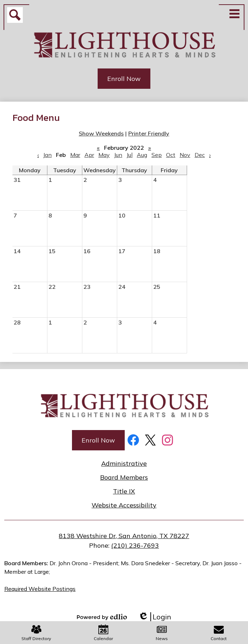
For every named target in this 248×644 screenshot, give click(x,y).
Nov (185, 155)
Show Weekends (101, 133)
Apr (89, 155)
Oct (171, 155)
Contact (219, 633)
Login (155, 617)
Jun (118, 155)
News (162, 633)
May (104, 155)
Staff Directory (36, 633)
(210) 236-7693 (135, 545)
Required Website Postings (40, 589)
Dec (200, 155)
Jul (130, 155)
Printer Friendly (149, 133)
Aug (142, 155)
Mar (75, 155)
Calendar (103, 633)
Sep (157, 155)
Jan (47, 155)
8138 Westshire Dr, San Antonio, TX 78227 (124, 536)
